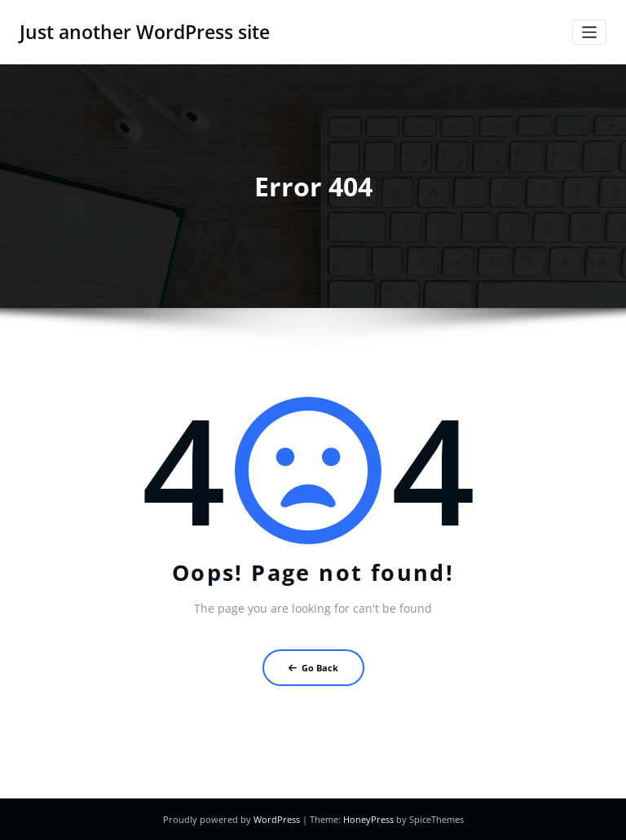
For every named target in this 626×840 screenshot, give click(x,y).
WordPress (277, 819)
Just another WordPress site (145, 32)
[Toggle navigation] (590, 32)
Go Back (313, 668)
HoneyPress (368, 819)
